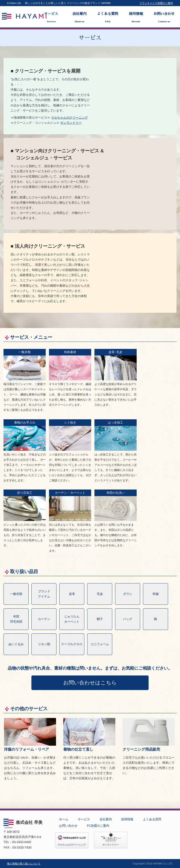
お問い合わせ (164, 17)
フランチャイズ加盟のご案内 (156, 3)
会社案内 (79, 17)
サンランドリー (71, 123)
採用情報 (136, 17)
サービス (51, 17)
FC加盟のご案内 (98, 826)
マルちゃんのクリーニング (69, 118)
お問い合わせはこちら (90, 683)
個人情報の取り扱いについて (24, 864)
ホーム (64, 819)
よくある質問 (108, 17)
